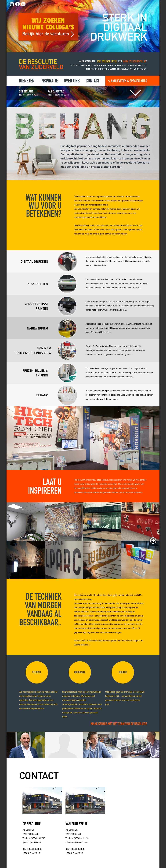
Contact (93, 81)
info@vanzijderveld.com (76, 842)
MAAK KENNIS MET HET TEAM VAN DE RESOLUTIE (119, 724)
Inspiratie (49, 81)
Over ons (72, 81)
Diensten (27, 81)
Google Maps (32, 853)
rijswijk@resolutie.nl (32, 842)
